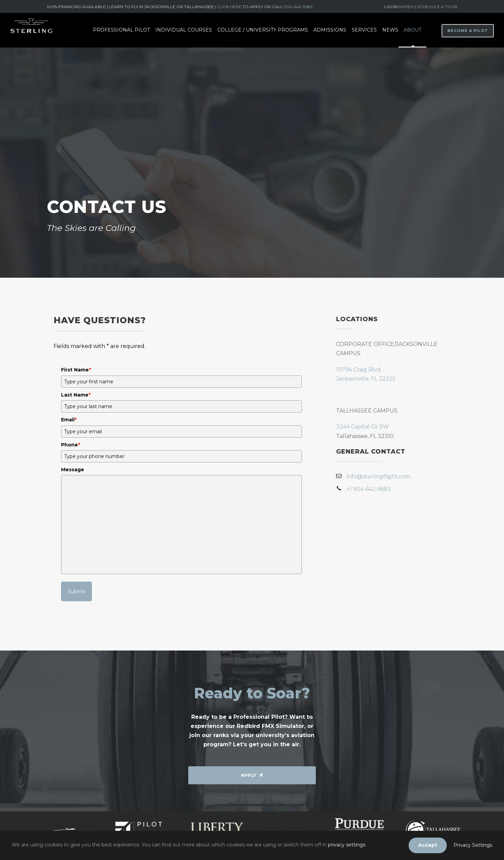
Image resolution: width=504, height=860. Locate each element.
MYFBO (407, 7)
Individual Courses (184, 30)
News (390, 30)
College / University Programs (263, 30)
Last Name (76, 395)
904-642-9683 (298, 7)
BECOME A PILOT (468, 31)
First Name (76, 370)
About (412, 30)
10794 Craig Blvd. (359, 370)
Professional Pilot (121, 30)
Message (73, 470)
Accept (428, 845)
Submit (76, 591)
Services (364, 30)
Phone (71, 445)
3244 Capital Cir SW (363, 427)
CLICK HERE (229, 7)
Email (69, 420)
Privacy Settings (473, 845)
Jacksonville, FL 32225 (366, 379)
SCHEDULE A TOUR (437, 7)
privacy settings (347, 845)
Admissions (330, 30)
